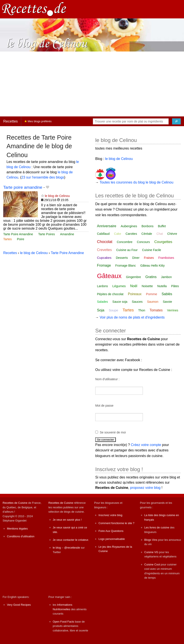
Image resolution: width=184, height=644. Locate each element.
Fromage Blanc (125, 266)
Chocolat (105, 242)
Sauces (137, 302)
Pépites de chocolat (110, 294)
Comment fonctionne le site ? (116, 523)
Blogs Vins (151, 540)
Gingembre (133, 277)
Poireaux (135, 294)
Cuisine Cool (152, 564)
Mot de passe (104, 406)
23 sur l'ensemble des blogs (43, 177)
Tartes (7, 239)
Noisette (147, 286)
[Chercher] (176, 121)
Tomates (156, 310)
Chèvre (172, 234)
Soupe (113, 310)
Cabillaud (103, 234)
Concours (143, 242)
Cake (118, 234)
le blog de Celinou (57, 196)
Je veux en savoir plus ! (67, 520)
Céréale (147, 234)
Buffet (162, 226)
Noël (134, 286)
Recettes (10, 121)
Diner (136, 258)
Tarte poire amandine (23, 187)
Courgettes (163, 242)
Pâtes (175, 286)
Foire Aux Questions (111, 531)
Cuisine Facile (152, 250)
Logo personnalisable (112, 539)
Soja (101, 310)
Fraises (149, 258)
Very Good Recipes (19, 605)
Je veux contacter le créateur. (71, 540)
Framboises (166, 258)
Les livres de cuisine (157, 527)
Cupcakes (104, 258)
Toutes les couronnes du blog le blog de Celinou (136, 182)
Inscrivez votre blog (110, 515)
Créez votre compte (146, 445)
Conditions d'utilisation (21, 536)
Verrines (173, 310)
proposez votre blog (145, 488)
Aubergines (129, 226)
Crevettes (104, 250)
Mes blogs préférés (38, 121)
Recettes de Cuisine (15, 503)
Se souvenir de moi (113, 432)
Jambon (166, 277)
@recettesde (72, 548)
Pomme (152, 294)
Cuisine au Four (127, 250)
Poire (21, 239)
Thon (142, 310)
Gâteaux (109, 276)
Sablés (167, 294)
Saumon (153, 302)
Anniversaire (107, 226)
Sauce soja (120, 302)
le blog (57, 548)
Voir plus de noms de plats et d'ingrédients (132, 317)
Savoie (167, 302)
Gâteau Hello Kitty (153, 266)
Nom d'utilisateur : (107, 379)
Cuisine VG (151, 552)
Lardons (102, 286)
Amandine (67, 234)
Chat (160, 234)
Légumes (119, 286)
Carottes (131, 234)
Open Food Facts (64, 622)
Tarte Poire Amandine (18, 234)
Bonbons (148, 226)
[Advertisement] (92, 84)
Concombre (125, 242)
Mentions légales (17, 529)
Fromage (104, 265)
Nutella (162, 286)
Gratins (151, 277)
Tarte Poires (47, 234)
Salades (102, 302)
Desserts (122, 258)
